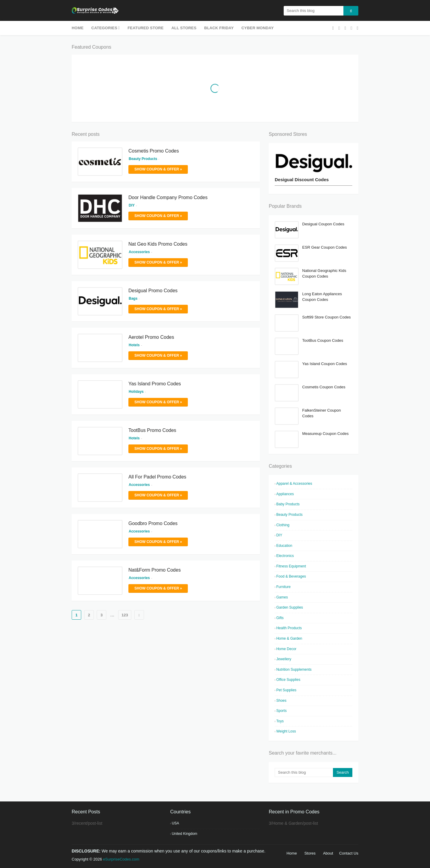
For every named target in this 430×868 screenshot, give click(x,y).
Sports (281, 711)
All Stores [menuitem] (184, 28)
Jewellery (284, 659)
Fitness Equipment (291, 566)
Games (282, 597)
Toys (280, 721)
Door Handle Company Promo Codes (168, 197)
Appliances (285, 494)
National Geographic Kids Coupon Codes (324, 274)
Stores (310, 853)
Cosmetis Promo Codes (154, 151)
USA (175, 823)
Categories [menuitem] (104, 28)
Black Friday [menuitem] (219, 28)
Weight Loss (286, 731)
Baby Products (288, 504)
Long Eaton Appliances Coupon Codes (322, 297)
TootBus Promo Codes (152, 430)
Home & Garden (289, 638)
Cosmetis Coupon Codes (324, 387)
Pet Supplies (286, 690)
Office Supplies (288, 680)
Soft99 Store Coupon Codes (327, 317)
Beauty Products (289, 515)
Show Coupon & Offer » (158, 169)
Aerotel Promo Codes (151, 337)
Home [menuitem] (78, 28)
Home (292, 853)
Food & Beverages (291, 576)
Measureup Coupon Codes (325, 434)
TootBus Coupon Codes (323, 340)
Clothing (283, 525)
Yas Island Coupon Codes (325, 364)
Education (284, 546)
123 (125, 615)
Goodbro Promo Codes (153, 523)
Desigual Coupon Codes (323, 224)
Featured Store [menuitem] (146, 28)
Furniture (283, 587)
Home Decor (286, 649)
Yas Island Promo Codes (155, 384)
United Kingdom (184, 834)
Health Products (289, 628)
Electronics (285, 556)
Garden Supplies (290, 607)
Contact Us (349, 853)
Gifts (280, 618)
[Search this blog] (304, 772)
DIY (279, 535)
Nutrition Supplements (294, 670)
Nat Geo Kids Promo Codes (158, 244)
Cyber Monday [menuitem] (258, 28)
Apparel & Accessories (294, 484)
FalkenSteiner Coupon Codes (321, 413)
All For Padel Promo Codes (157, 477)
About (328, 853)
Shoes (281, 701)
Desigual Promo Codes (153, 291)
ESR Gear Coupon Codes (325, 247)
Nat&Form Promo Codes (155, 570)
